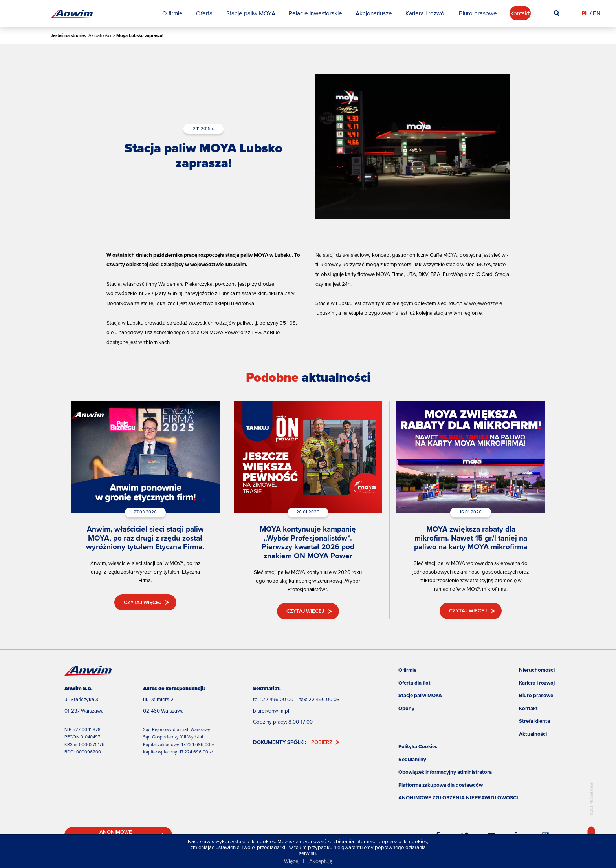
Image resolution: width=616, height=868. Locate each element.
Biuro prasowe (536, 695)
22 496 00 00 (278, 699)
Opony (406, 708)
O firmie (407, 670)
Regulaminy (412, 759)
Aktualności (100, 35)
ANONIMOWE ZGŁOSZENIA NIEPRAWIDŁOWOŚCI (458, 798)
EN (597, 13)
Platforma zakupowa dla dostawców (441, 785)
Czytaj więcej (143, 602)
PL (585, 13)
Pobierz (322, 742)
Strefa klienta (534, 721)
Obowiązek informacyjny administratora (445, 772)
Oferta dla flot (414, 683)
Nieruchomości (537, 670)
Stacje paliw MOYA (420, 695)
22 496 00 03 (324, 699)
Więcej (292, 861)
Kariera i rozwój (537, 683)
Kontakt (528, 708)
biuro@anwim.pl (271, 711)
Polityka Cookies (418, 746)
